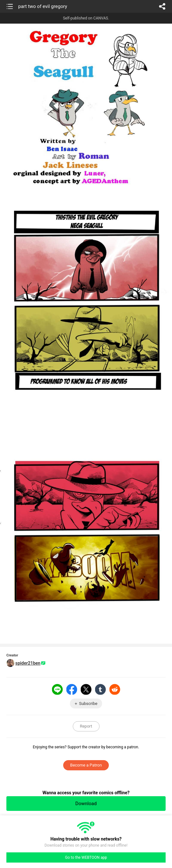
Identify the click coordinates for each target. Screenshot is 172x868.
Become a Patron (86, 765)
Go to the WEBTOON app (86, 857)
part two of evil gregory (43, 6)
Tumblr (101, 689)
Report (86, 726)
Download (86, 804)
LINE (57, 689)
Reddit (115, 689)
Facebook (72, 689)
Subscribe (88, 703)
